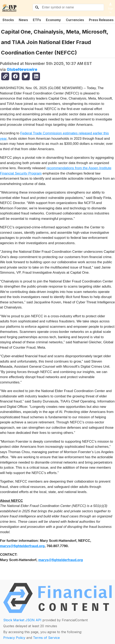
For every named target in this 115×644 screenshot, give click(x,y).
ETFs (37, 20)
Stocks (8, 20)
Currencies (75, 20)
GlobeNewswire (22, 69)
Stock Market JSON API (22, 620)
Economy (53, 20)
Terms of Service (46, 638)
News (23, 20)
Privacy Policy (14, 638)
